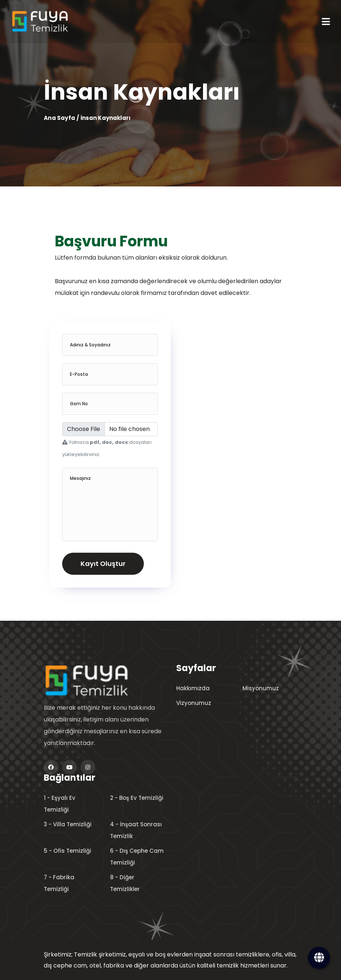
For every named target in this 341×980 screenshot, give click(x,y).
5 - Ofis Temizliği (68, 851)
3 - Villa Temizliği (68, 824)
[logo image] (99, 680)
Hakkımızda (193, 688)
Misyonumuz (261, 688)
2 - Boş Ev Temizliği (137, 798)
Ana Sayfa (59, 118)
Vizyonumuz (194, 703)
